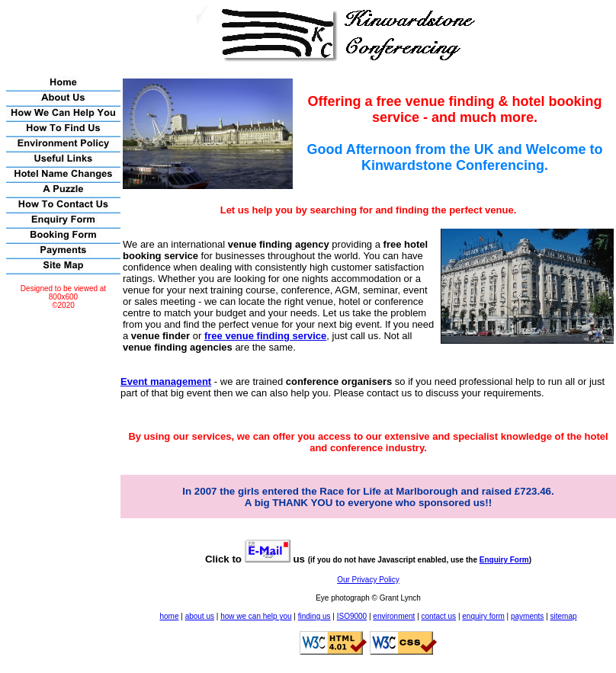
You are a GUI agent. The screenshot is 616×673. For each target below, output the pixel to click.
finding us (314, 616)
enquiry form (483, 616)
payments (527, 616)
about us (200, 616)
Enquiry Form (504, 560)
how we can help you (256, 616)
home (169, 616)
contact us (439, 616)
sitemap (564, 616)
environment (394, 616)
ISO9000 (352, 616)
